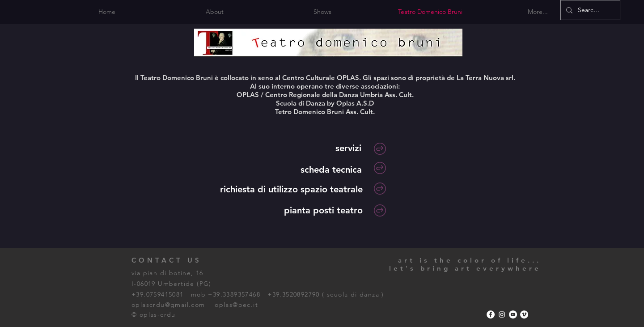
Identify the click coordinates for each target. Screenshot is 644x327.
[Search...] (589, 10)
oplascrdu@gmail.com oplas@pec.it (195, 305)
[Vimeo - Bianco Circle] (524, 314)
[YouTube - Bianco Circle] (513, 314)
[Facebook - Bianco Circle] (491, 314)
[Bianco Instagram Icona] (502, 314)
